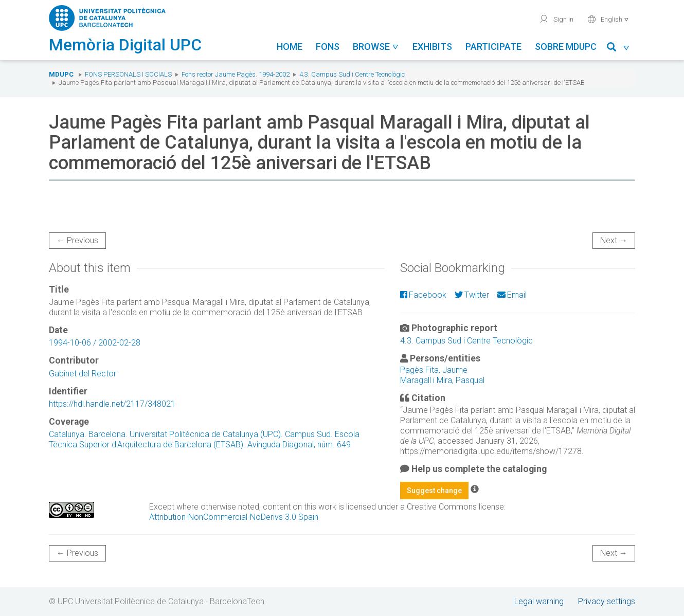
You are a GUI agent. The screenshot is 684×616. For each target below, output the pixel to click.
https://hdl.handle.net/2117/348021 (112, 404)
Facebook (423, 295)
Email (512, 295)
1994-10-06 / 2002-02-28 (95, 343)
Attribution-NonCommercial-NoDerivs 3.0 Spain (234, 517)
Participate (493, 47)
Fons (328, 47)
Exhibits (432, 47)
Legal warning (539, 601)
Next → (614, 240)
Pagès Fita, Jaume (434, 370)
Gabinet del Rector (83, 374)
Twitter (472, 295)
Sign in (556, 19)
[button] (618, 49)
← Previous (77, 240)
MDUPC (61, 74)
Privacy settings (607, 601)
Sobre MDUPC (566, 47)
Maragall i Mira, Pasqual (442, 380)
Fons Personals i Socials (128, 74)
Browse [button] (376, 47)
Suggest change (434, 491)
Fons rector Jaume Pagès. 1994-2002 (236, 74)
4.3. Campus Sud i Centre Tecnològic (352, 74)
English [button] (608, 19)
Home (290, 47)
